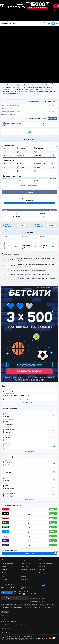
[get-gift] (49, 24)
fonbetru (29, 322)
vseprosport (8, 24)
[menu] (57, 24)
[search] (44, 23)
